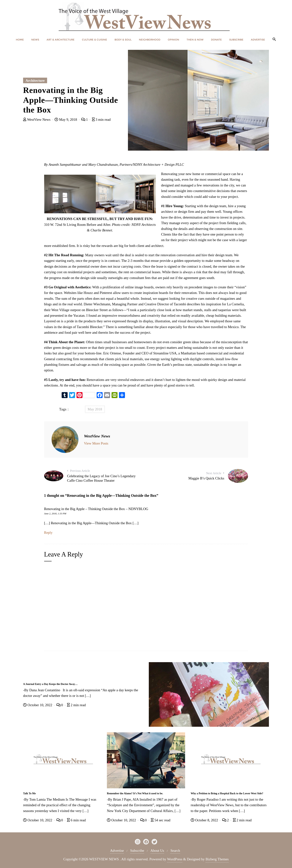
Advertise (117, 851)
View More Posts (96, 443)
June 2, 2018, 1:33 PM (55, 514)
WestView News (37, 120)
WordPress (175, 859)
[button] (274, 39)
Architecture (35, 81)
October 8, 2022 (205, 820)
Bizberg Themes (217, 859)
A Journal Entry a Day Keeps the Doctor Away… (50, 684)
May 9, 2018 (66, 120)
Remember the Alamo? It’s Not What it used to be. (135, 793)
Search (175, 851)
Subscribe (137, 851)
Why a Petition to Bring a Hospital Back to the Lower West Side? (227, 793)
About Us (157, 851)
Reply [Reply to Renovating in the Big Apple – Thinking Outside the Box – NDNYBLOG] (48, 533)
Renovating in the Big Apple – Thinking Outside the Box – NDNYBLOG (96, 509)
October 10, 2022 (38, 705)
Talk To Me (29, 793)
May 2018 (95, 409)
